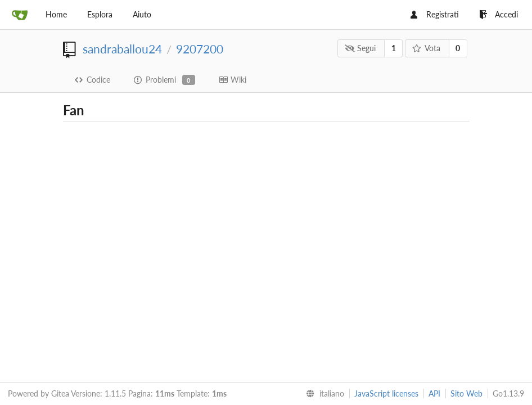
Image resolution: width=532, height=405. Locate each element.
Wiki (233, 80)
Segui (360, 48)
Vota (426, 48)
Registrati (435, 14)
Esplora (100, 14)
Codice (93, 80)
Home (56, 14)
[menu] (323, 394)
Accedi (499, 14)
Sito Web (466, 393)
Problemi (164, 80)
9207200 (200, 49)
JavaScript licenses (386, 393)
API (434, 393)
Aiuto (142, 14)
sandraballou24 (122, 49)
